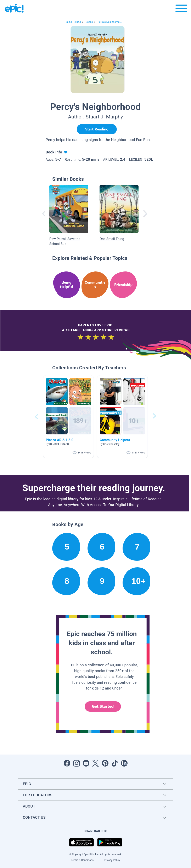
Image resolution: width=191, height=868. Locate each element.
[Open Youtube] (86, 763)
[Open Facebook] (67, 763)
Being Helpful (73, 22)
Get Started (103, 706)
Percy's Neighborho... (110, 22)
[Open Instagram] (77, 763)
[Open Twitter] (96, 763)
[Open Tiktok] (115, 763)
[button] (68, 417)
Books (89, 22)
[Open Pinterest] (105, 763)
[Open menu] (181, 9)
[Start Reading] (97, 129)
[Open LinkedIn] (124, 763)
